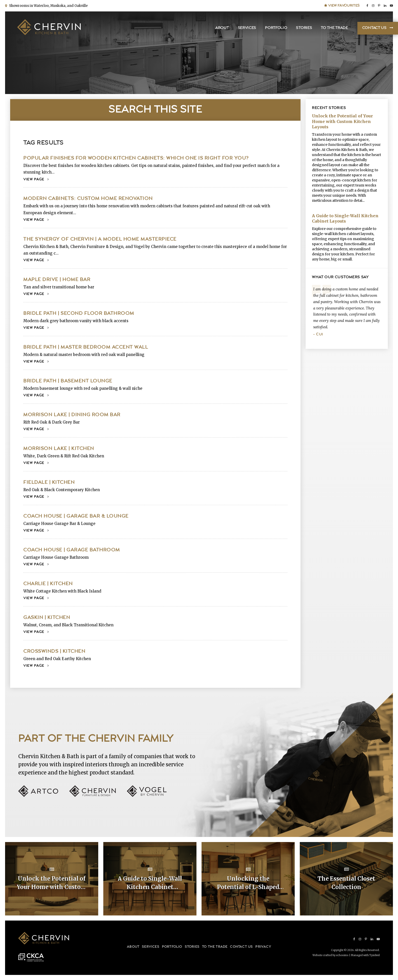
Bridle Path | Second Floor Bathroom (79, 313)
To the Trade (334, 28)
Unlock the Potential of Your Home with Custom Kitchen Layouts (342, 121)
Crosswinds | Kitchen (54, 651)
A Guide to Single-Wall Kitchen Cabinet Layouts (345, 219)
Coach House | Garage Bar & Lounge (76, 516)
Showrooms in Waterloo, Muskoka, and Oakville (48, 6)
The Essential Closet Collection (346, 883)
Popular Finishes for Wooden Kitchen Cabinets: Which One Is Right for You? (136, 158)
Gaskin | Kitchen (47, 618)
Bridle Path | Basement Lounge (68, 381)
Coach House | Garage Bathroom (72, 550)
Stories (304, 28)
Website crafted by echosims (330, 955)
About (222, 28)
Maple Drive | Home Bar (57, 280)
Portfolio (276, 28)
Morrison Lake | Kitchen (59, 449)
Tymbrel (375, 955)
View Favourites (342, 6)
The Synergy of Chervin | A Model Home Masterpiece (100, 239)
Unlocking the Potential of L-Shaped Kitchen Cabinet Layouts (248, 883)
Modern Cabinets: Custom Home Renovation (88, 199)
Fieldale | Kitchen (49, 482)
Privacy (263, 947)
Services (247, 28)
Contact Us (374, 28)
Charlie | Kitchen (48, 584)
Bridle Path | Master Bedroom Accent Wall (86, 347)
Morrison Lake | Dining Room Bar (72, 415)
